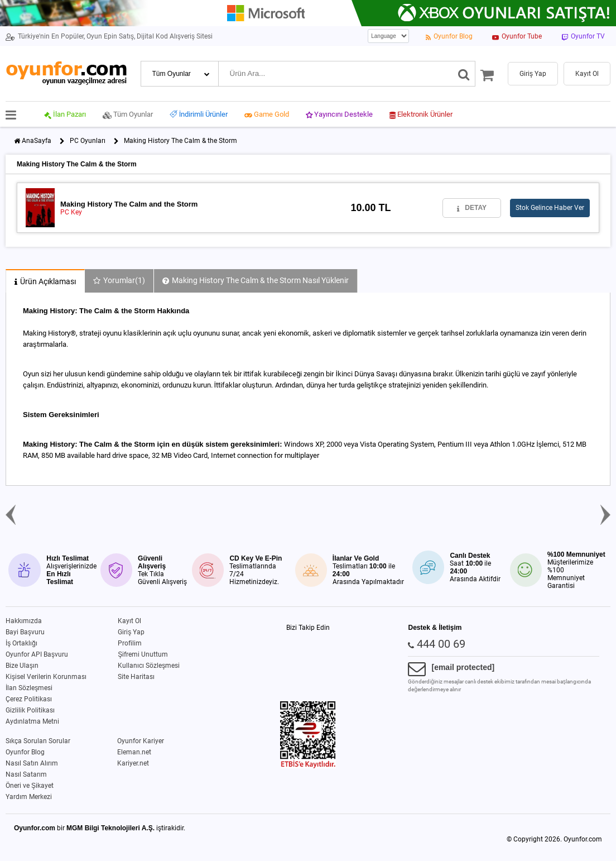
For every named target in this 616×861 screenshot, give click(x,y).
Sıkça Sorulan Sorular (38, 741)
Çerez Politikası (29, 699)
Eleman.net (134, 752)
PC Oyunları (88, 141)
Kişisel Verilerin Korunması (46, 677)
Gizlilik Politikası (30, 710)
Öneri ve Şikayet (30, 786)
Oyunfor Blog (25, 752)
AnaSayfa (37, 141)
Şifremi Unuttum (143, 654)
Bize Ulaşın (22, 666)
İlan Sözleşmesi (29, 688)
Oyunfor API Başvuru (37, 654)
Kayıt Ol (129, 621)
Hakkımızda (24, 621)
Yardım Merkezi (29, 797)
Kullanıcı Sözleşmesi (149, 666)
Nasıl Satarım (26, 774)
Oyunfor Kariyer (141, 741)
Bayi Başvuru (25, 632)
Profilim (130, 643)
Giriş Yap (131, 632)
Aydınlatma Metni (32, 721)
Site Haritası (136, 677)
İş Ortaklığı (21, 643)
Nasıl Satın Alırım (32, 763)
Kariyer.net (133, 763)
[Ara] (464, 74)
